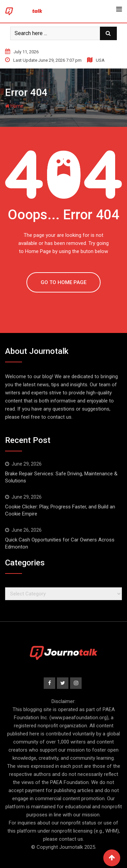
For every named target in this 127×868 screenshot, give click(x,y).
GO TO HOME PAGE (63, 282)
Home (14, 106)
